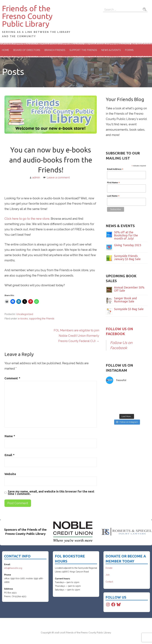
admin (36, 177)
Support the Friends (83, 50)
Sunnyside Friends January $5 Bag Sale (127, 257)
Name (10, 436)
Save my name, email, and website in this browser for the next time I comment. (51, 493)
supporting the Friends (42, 319)
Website (10, 474)
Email (9, 455)
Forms (129, 50)
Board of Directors (27, 50)
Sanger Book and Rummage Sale (125, 300)
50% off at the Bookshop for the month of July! (126, 235)
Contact (109, 582)
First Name (113, 183)
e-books (23, 319)
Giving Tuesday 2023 (128, 245)
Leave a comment (58, 177)
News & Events (111, 50)
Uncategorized (25, 314)
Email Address (115, 169)
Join (108, 575)
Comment (12, 378)
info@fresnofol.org (13, 568)
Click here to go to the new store (27, 219)
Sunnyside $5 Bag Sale (129, 309)
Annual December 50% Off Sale (129, 289)
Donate (109, 568)
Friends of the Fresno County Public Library (27, 16)
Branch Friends (55, 50)
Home (5, 50)
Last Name (113, 196)
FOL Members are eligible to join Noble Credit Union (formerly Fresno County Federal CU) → (76, 336)
